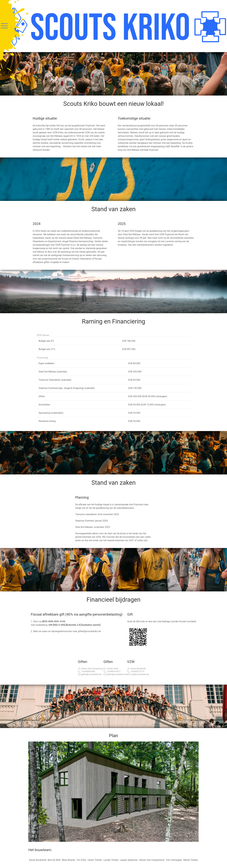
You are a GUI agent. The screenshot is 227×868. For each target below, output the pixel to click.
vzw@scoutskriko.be (138, 674)
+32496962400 (86, 672)
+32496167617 (112, 672)
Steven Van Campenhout (91, 669)
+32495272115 (136, 672)
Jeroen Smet (111, 669)
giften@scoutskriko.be (90, 674)
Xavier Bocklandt (136, 669)
